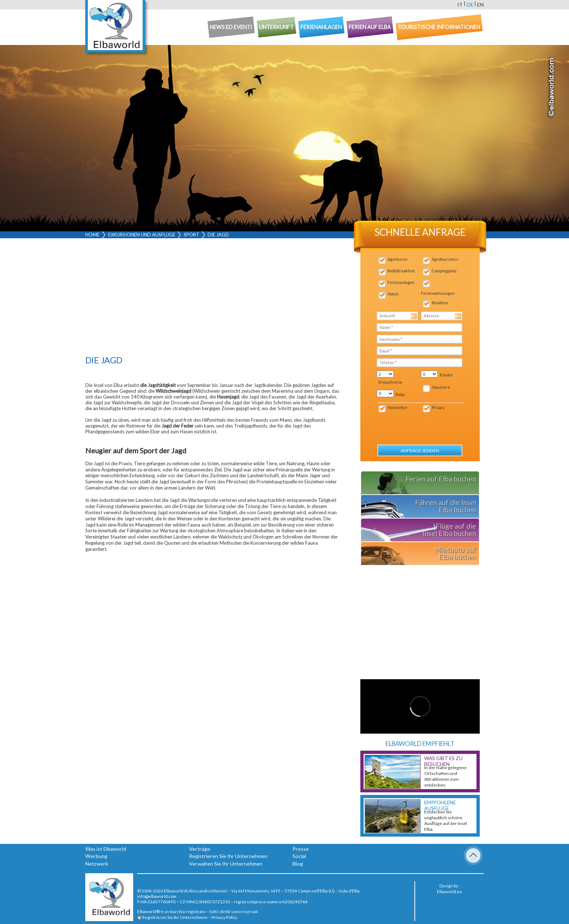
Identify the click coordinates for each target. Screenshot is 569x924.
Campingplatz (444, 271)
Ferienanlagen (401, 282)
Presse (301, 849)
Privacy (438, 408)
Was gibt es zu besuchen (443, 761)
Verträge (200, 849)
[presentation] (415, 425)
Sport (191, 235)
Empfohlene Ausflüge (440, 805)
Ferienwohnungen (438, 293)
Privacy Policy (224, 917)
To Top (473, 855)
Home (92, 235)
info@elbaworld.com (157, 896)
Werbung (96, 856)
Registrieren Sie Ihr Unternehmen (228, 856)
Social (299, 856)
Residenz (440, 303)
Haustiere (441, 387)
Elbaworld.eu (449, 891)
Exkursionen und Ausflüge (142, 235)
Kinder (447, 375)
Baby (400, 394)
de (470, 5)
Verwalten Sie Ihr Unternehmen (226, 864)
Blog (298, 864)
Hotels (393, 294)
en (480, 5)
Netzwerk (97, 864)
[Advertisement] (213, 298)
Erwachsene (390, 382)
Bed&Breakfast (401, 271)
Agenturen (398, 259)
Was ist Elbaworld (106, 849)
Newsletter (398, 408)
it (460, 5)
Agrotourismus (445, 259)
